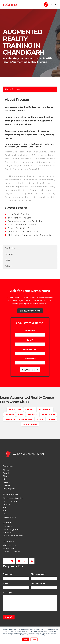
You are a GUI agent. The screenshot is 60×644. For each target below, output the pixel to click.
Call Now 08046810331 (30, 311)
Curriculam (11, 248)
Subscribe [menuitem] (7, 533)
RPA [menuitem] (5, 514)
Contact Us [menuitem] (8, 526)
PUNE (21, 414)
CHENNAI (30, 410)
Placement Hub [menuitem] (10, 545)
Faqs (7, 260)
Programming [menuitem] (9, 517)
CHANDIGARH (30, 424)
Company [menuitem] (8, 466)
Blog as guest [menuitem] (9, 489)
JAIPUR (52, 419)
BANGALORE (15, 410)
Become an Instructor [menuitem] (13, 536)
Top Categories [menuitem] (10, 494)
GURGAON (10, 419)
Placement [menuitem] (8, 542)
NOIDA (40, 419)
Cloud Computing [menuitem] (11, 501)
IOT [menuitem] (5, 511)
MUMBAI (9, 414)
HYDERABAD (45, 410)
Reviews (9, 254)
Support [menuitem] (7, 523)
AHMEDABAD (48, 414)
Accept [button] (26, 639)
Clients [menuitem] (6, 476)
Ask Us (8, 266)
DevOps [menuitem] (6, 504)
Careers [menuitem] (6, 482)
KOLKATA (33, 414)
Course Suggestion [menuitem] (12, 530)
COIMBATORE (26, 419)
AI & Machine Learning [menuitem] (13, 498)
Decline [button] (34, 639)
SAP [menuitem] (5, 507)
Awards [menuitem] (6, 473)
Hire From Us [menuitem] (9, 548)
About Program (13, 89)
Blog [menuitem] (5, 479)
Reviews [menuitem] (7, 486)
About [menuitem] (6, 470)
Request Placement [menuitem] (12, 552)
